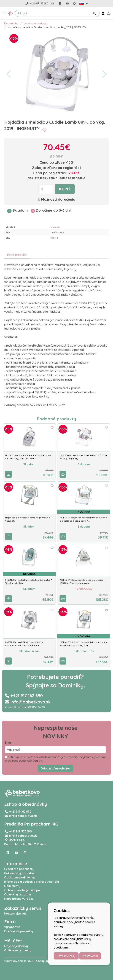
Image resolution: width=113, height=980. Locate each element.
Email (9, 743)
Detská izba (11, 24)
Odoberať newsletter (55, 768)
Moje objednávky (16, 946)
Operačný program (18, 894)
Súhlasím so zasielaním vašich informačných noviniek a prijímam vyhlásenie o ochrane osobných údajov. (55, 759)
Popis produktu (17, 255)
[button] (4, 13)
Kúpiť (65, 189)
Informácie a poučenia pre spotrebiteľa (32, 882)
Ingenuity (55, 227)
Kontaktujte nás (15, 913)
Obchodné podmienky (19, 877)
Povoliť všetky (66, 956)
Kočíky (40, 961)
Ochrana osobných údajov (22, 890)
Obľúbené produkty (18, 950)
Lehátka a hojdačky (36, 24)
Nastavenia (90, 956)
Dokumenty (12, 886)
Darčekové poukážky (19, 931)
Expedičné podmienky (19, 869)
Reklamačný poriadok (19, 873)
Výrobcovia (12, 927)
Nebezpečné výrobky (19, 899)
